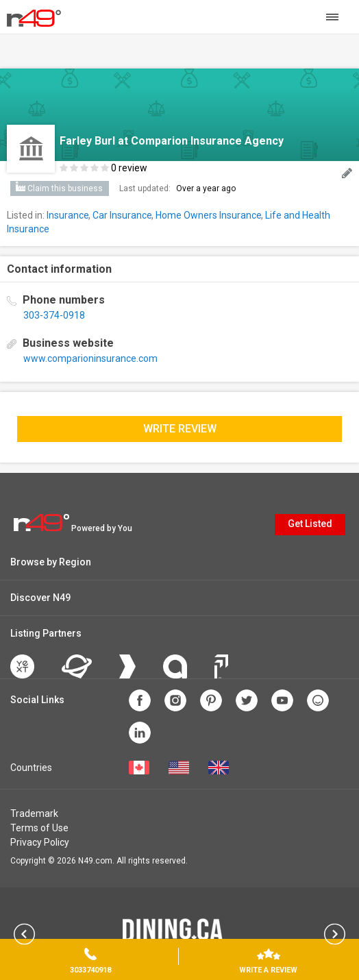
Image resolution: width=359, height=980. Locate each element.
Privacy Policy (40, 842)
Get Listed (310, 524)
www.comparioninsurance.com (90, 358)
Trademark (34, 813)
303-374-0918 (54, 315)
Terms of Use (39, 828)
